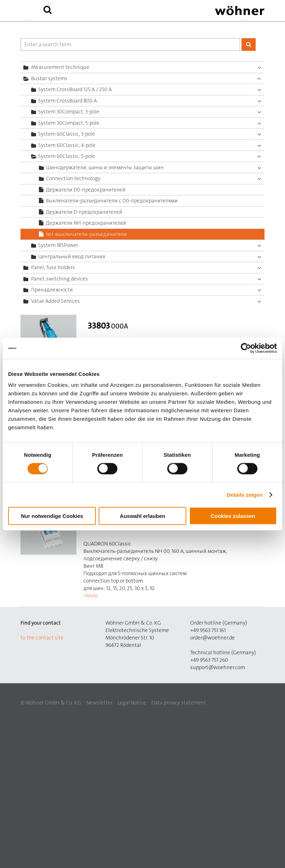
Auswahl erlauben (142, 516)
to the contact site (42, 638)
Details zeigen (245, 494)
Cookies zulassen (233, 516)
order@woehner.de (213, 638)
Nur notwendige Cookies (52, 516)
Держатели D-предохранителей (84, 212)
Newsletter (99, 703)
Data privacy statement (179, 703)
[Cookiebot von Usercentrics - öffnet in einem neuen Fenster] (246, 348)
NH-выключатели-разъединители (86, 234)
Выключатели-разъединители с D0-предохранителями (112, 201)
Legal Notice (132, 703)
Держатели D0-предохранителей (86, 190)
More (92, 596)
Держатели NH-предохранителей (86, 223)
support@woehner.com (218, 667)
